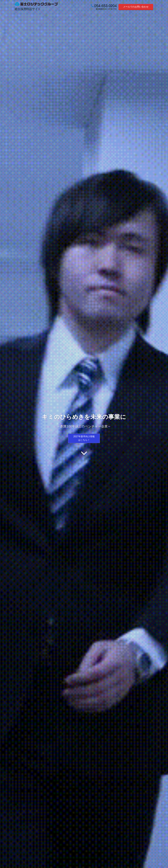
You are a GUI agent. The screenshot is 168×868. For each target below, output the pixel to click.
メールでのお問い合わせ (136, 7)
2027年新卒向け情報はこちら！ (84, 438)
